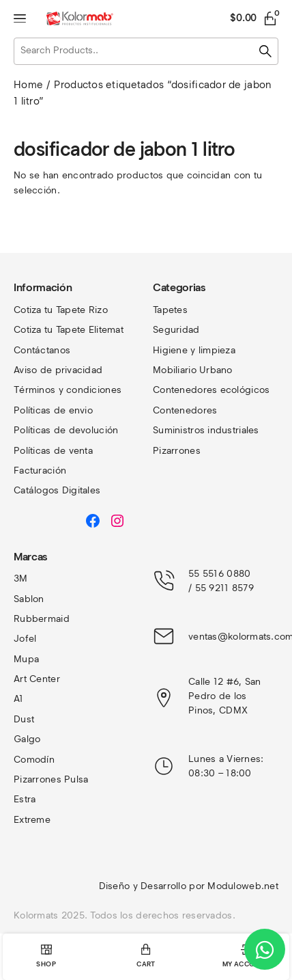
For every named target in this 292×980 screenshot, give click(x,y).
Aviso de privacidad (58, 370)
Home (28, 85)
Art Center (37, 679)
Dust (24, 719)
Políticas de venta (53, 451)
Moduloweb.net (243, 886)
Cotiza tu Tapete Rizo (61, 310)
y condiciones (90, 390)
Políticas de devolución (66, 430)
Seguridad (176, 330)
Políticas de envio (53, 410)
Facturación (40, 471)
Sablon (29, 599)
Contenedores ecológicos (211, 390)
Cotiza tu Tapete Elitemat (69, 330)
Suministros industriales (206, 430)
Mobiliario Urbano (193, 370)
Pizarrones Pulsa (51, 779)
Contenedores (185, 410)
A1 (19, 699)
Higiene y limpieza (194, 350)
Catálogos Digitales (57, 490)
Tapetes (170, 310)
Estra (25, 799)
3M (21, 579)
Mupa (26, 659)
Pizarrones (177, 451)
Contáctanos (42, 350)
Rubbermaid (42, 619)
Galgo (27, 739)
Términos (36, 390)
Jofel (25, 639)
